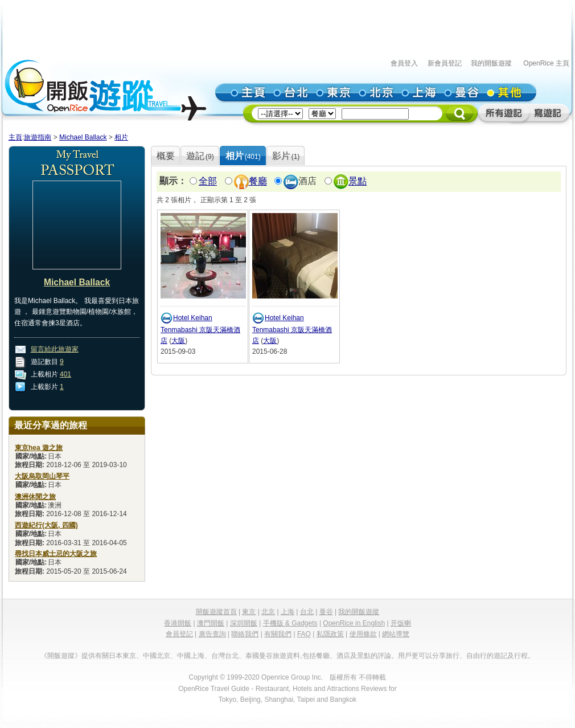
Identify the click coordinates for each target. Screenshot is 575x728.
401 (65, 374)
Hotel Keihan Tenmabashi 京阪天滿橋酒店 (200, 329)
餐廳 (258, 181)
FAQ (304, 634)
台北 (307, 612)
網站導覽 (396, 634)
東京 (249, 612)
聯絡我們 (245, 634)
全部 (208, 181)
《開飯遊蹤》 (61, 656)
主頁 (15, 137)
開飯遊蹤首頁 (216, 612)
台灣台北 (225, 656)
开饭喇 (401, 623)
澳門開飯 (211, 623)
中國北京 (157, 656)
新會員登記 (445, 63)
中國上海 (191, 656)
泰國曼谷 (259, 656)
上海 (287, 612)
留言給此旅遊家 (55, 349)
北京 (268, 612)
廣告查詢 (212, 634)
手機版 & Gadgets (290, 623)
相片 (121, 137)
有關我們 (278, 634)
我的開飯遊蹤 (491, 63)
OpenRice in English (354, 623)
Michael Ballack (83, 137)
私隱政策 (330, 634)
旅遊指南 (38, 137)
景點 (358, 181)
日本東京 (122, 656)
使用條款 (363, 634)
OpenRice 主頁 (546, 63)
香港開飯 (178, 623)
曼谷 (326, 612)
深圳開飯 (244, 623)
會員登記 (179, 634)
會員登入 (404, 63)
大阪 (178, 341)
